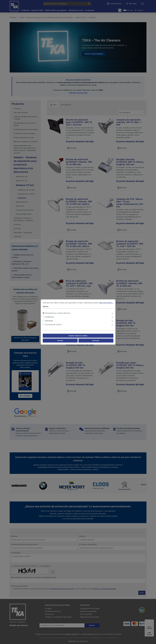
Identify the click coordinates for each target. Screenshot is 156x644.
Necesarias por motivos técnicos (58, 313)
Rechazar (96, 340)
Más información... (106, 303)
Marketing (49, 321)
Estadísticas (50, 317)
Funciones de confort (53, 325)
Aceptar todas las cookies (78, 336)
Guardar (60, 340)
